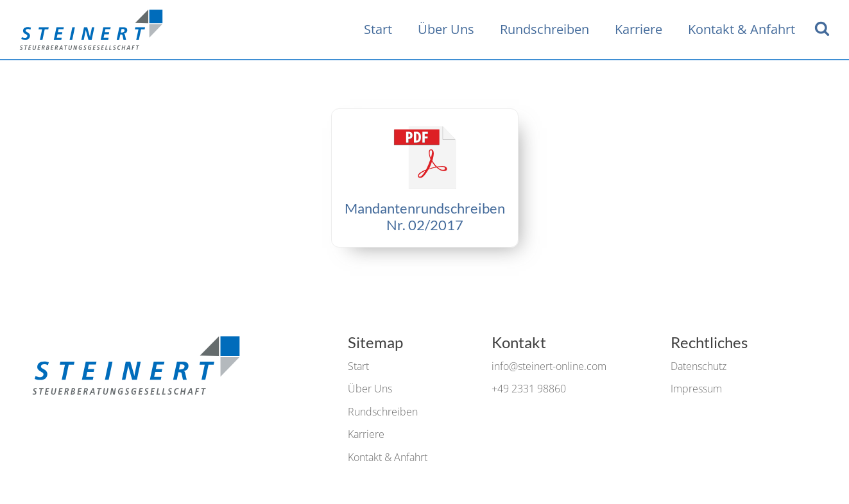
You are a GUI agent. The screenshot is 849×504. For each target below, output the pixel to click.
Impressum (696, 389)
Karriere (639, 29)
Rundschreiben (545, 29)
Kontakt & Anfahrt (742, 29)
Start (378, 29)
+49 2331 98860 (529, 389)
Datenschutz (699, 366)
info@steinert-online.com (549, 366)
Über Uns (446, 29)
